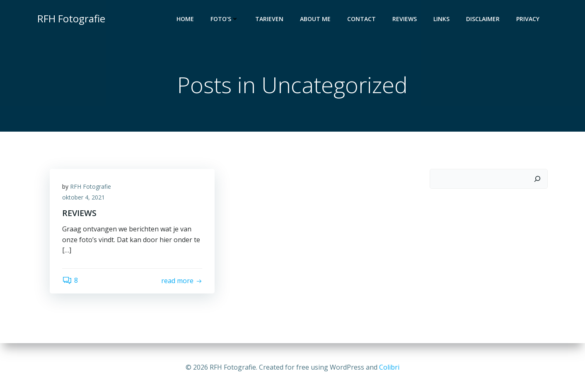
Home (185, 19)
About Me (315, 19)
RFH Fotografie (91, 186)
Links (441, 19)
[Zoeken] (537, 179)
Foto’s (225, 19)
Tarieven (269, 19)
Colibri (389, 367)
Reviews (405, 19)
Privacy (528, 19)
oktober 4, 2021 (83, 197)
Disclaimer (483, 19)
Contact (361, 19)
